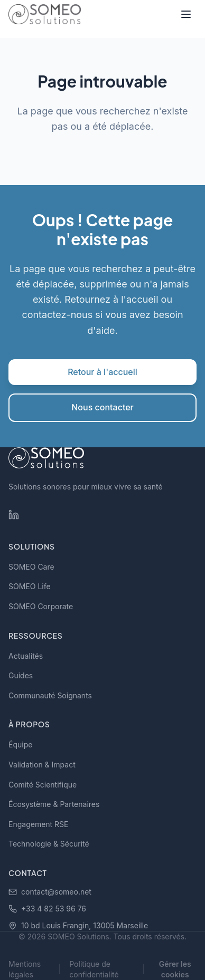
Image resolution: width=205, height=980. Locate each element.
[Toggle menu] (186, 14)
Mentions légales (25, 969)
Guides (21, 675)
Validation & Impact (42, 765)
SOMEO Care (31, 567)
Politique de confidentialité (94, 969)
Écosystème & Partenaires (54, 804)
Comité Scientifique (43, 785)
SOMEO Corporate (41, 606)
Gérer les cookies (175, 969)
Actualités (26, 656)
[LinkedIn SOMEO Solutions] (14, 515)
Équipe (20, 744)
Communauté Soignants (50, 695)
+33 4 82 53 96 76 (47, 909)
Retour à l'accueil (102, 372)
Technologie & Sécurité (49, 844)
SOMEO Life (30, 586)
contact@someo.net (50, 892)
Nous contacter (102, 407)
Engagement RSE (39, 824)
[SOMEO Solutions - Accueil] (45, 14)
